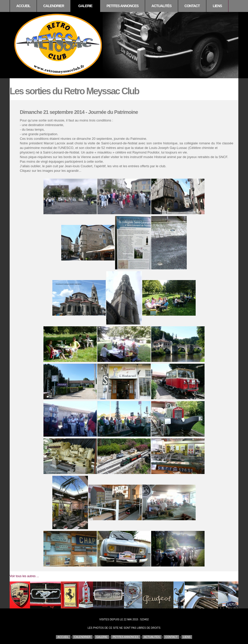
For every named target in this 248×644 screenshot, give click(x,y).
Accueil (23, 6)
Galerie (85, 6)
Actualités (161, 6)
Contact (192, 6)
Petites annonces (122, 6)
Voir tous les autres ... (24, 576)
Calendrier (54, 6)
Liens (217, 6)
